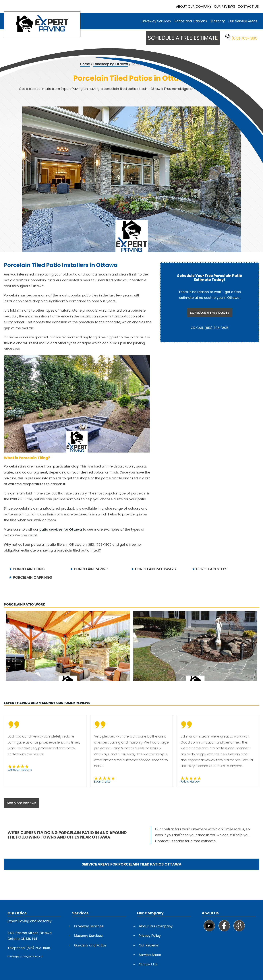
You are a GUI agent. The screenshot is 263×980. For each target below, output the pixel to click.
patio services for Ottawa (61, 529)
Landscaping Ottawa (111, 64)
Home (85, 64)
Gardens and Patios (90, 945)
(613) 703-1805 (241, 37)
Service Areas (150, 955)
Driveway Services (156, 21)
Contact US (148, 964)
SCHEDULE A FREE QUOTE (210, 313)
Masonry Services (88, 936)
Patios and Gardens (191, 21)
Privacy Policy (150, 936)
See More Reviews (22, 803)
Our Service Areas (243, 21)
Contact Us (248, 6)
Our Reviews (225, 6)
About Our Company (194, 6)
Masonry (218, 21)
